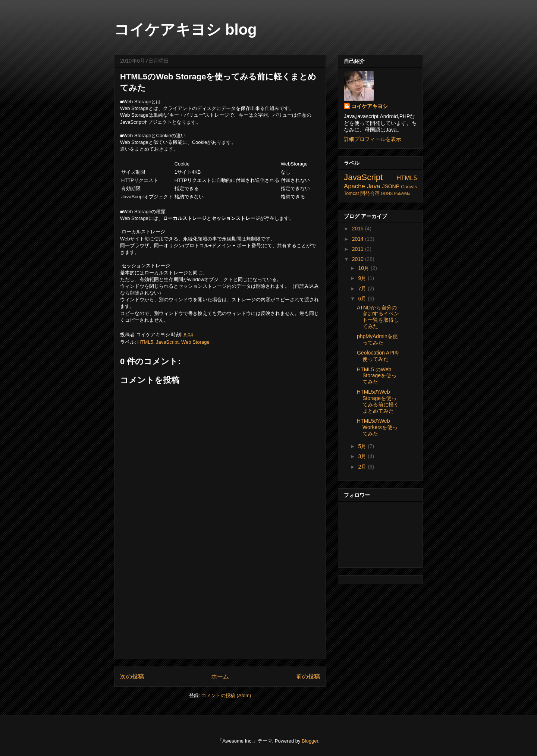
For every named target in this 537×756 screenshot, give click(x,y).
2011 (359, 249)
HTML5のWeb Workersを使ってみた (377, 427)
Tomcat (351, 193)
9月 (363, 278)
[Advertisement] (220, 607)
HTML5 (145, 342)
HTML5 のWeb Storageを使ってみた (377, 376)
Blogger (310, 741)
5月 (363, 446)
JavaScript (167, 342)
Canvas (409, 187)
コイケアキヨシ (370, 106)
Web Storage (195, 342)
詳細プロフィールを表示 (373, 139)
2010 (359, 259)
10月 (364, 268)
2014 (359, 239)
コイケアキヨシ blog (186, 29)
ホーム (220, 676)
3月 (363, 456)
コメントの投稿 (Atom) (226, 695)
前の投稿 (308, 676)
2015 (359, 229)
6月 (363, 299)
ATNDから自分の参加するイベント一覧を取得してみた (378, 317)
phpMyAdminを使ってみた (377, 339)
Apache (354, 186)
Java (373, 186)
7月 (363, 289)
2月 (363, 467)
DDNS (387, 193)
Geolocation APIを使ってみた (378, 356)
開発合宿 (370, 193)
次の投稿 (132, 676)
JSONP (391, 186)
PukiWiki (402, 193)
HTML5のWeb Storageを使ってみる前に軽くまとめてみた (378, 401)
